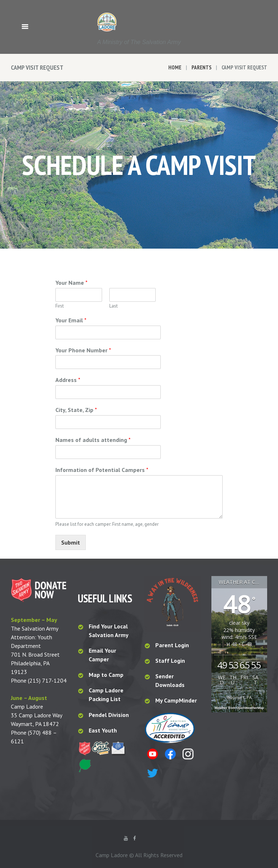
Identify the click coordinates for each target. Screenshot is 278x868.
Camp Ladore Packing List (106, 695)
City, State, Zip (76, 410)
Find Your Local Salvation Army (109, 631)
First (60, 306)
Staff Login (170, 661)
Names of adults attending (93, 440)
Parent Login (172, 645)
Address (68, 380)
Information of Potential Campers (102, 470)
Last (113, 306)
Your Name (71, 283)
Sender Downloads (170, 680)
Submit (71, 542)
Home (175, 67)
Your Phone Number (83, 350)
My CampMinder (176, 700)
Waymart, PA (239, 697)
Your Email (71, 320)
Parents (201, 67)
